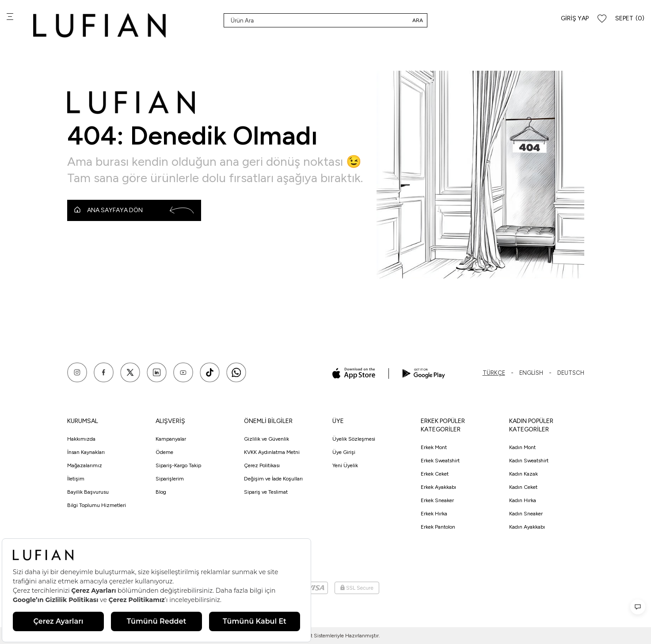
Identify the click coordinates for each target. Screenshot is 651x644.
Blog (161, 492)
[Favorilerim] (602, 19)
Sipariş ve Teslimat (266, 492)
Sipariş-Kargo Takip (178, 465)
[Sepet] (630, 19)
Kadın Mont (522, 447)
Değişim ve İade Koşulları (273, 479)
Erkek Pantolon (438, 527)
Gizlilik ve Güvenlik (266, 439)
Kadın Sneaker (526, 514)
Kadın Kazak (523, 474)
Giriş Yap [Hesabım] (575, 18)
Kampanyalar (171, 439)
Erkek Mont (434, 447)
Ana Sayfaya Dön (134, 210)
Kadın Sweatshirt (529, 461)
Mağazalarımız (85, 465)
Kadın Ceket (523, 487)
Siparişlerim (170, 479)
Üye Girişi (344, 452)
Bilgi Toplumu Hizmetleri (97, 505)
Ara (418, 20)
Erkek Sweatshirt (440, 461)
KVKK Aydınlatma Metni (272, 452)
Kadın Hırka (523, 500)
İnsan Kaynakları (86, 452)
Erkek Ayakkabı (438, 487)
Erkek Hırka (434, 514)
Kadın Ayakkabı (527, 527)
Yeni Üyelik (345, 465)
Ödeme (164, 452)
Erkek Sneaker (437, 500)
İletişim (76, 479)
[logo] (99, 25)
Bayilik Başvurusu (88, 492)
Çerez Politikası (262, 465)
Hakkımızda (81, 439)
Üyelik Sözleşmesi (354, 439)
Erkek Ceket (435, 474)
